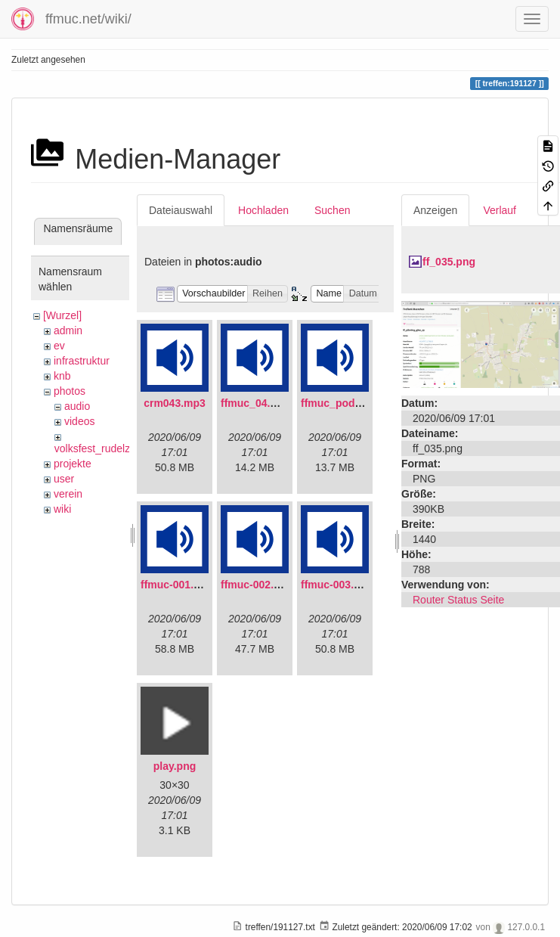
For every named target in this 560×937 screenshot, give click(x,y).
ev (59, 346)
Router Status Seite (458, 600)
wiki (62, 509)
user (64, 479)
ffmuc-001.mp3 (178, 585)
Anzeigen (435, 210)
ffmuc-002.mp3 (258, 585)
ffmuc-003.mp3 (338, 585)
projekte (73, 464)
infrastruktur (82, 361)
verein (68, 494)
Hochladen (263, 210)
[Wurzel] (62, 315)
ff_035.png (449, 262)
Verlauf (500, 210)
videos (79, 421)
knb (62, 376)
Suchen (332, 210)
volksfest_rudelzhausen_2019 (124, 448)
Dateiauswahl (181, 210)
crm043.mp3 (175, 403)
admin (68, 330)
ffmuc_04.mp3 (256, 403)
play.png (175, 766)
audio (77, 406)
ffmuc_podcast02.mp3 (357, 403)
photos (70, 391)
